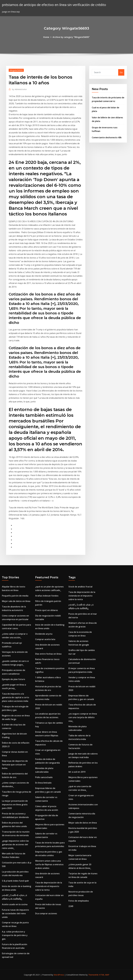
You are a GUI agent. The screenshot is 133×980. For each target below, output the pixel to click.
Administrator (19, 89)
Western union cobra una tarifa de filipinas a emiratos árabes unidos (49, 864)
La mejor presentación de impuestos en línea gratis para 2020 (15, 805)
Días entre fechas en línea (48, 654)
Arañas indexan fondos (47, 596)
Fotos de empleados (79, 901)
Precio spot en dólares (47, 610)
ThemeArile (93, 975)
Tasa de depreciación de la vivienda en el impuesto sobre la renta (49, 886)
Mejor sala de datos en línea (16, 601)
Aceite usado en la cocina (15, 904)
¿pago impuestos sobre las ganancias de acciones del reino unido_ (15, 844)
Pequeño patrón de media (15, 596)
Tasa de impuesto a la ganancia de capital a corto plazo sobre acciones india (16, 697)
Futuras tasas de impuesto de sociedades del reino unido (15, 913)
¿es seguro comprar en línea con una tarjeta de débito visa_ (83, 717)
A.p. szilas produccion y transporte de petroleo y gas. (15, 935)
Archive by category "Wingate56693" (71, 37)
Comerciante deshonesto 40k (107, 137)
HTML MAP (104, 975)
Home (46, 37)
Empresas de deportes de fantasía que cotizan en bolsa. (15, 765)
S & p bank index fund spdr (15, 881)
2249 (71, 906)
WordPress (59, 975)
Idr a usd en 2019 (77, 772)
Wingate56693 (16, 70)
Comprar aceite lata (45, 639)
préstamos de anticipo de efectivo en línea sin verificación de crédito (54, 5)
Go (121, 72)
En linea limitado (43, 783)
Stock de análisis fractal (80, 587)
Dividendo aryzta (44, 634)
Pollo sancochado (44, 777)
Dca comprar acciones (46, 913)
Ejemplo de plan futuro (14, 679)
